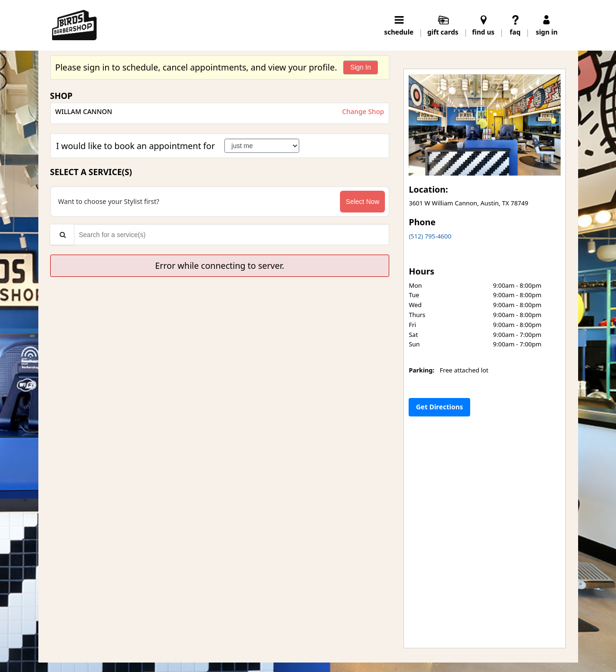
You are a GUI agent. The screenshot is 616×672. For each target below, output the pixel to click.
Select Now (362, 202)
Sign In (361, 67)
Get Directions (439, 407)
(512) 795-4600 (430, 236)
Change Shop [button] (362, 111)
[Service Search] (62, 234)
